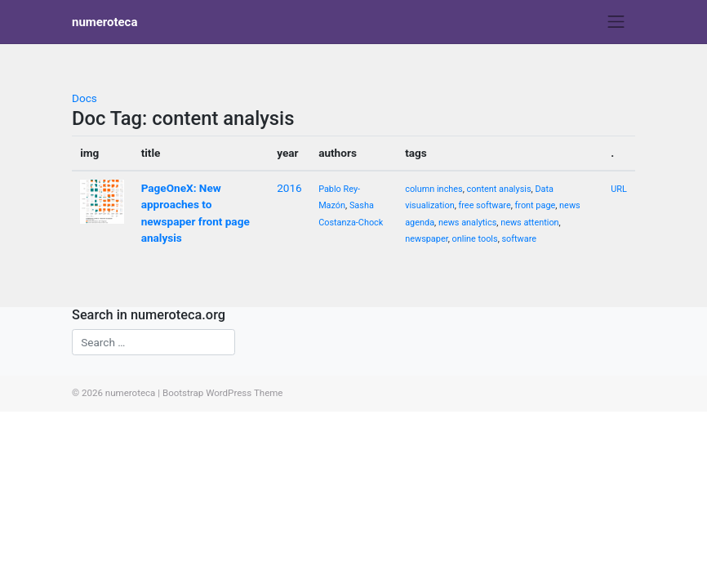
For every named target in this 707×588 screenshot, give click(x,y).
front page (536, 205)
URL (619, 189)
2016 (289, 188)
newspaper (426, 239)
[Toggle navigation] (616, 22)
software (519, 239)
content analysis (499, 189)
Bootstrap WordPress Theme (223, 393)
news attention (529, 223)
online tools (475, 239)
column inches (434, 189)
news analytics (467, 223)
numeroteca (104, 22)
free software (485, 205)
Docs (84, 98)
